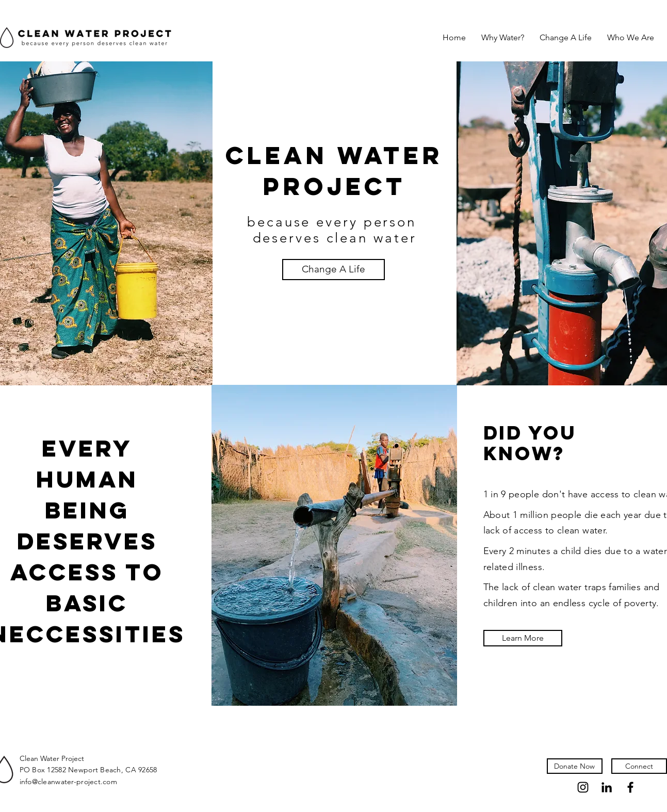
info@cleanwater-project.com (69, 782)
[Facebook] (630, 787)
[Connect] (639, 766)
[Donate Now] (575, 766)
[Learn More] (523, 638)
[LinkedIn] (607, 787)
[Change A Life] (333, 270)
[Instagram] (583, 787)
